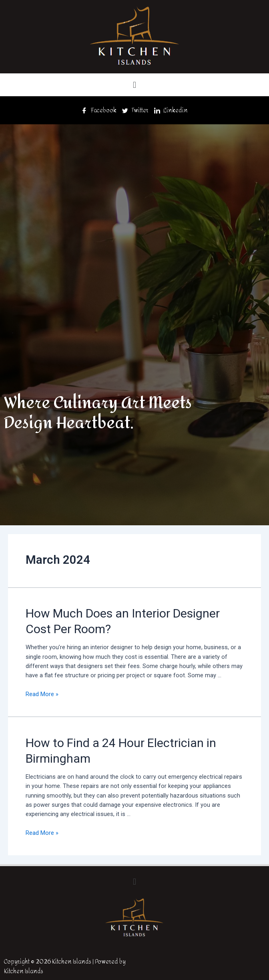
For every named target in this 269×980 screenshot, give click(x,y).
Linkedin (171, 110)
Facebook (99, 110)
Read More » (42, 694)
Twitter (135, 110)
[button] (134, 85)
